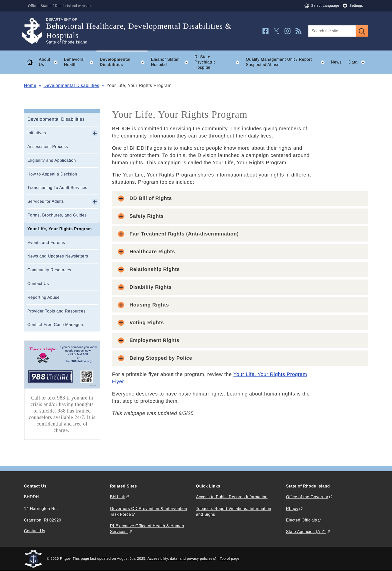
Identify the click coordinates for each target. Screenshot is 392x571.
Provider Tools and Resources (57, 311)
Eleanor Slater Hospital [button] (171, 62)
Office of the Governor (307, 497)
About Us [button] (50, 62)
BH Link (117, 497)
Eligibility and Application (52, 160)
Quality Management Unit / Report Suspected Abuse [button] (287, 62)
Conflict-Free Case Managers (56, 325)
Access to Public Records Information (232, 497)
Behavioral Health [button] (80, 62)
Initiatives (37, 133)
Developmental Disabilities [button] (124, 62)
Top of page (230, 558)
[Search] (332, 31)
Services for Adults (46, 201)
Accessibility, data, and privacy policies (180, 558)
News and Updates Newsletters (58, 256)
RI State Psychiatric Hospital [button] (218, 62)
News (336, 62)
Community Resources (49, 270)
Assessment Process (48, 147)
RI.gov (292, 509)
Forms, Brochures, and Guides (57, 215)
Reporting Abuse (44, 297)
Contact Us (38, 284)
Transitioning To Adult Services (57, 188)
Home (30, 85)
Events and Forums (46, 243)
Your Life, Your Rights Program (60, 229)
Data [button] (358, 62)
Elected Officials (301, 520)
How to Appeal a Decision (52, 174)
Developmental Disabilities (71, 85)
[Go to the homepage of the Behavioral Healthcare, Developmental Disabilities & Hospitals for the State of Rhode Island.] (35, 31)
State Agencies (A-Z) (306, 532)
